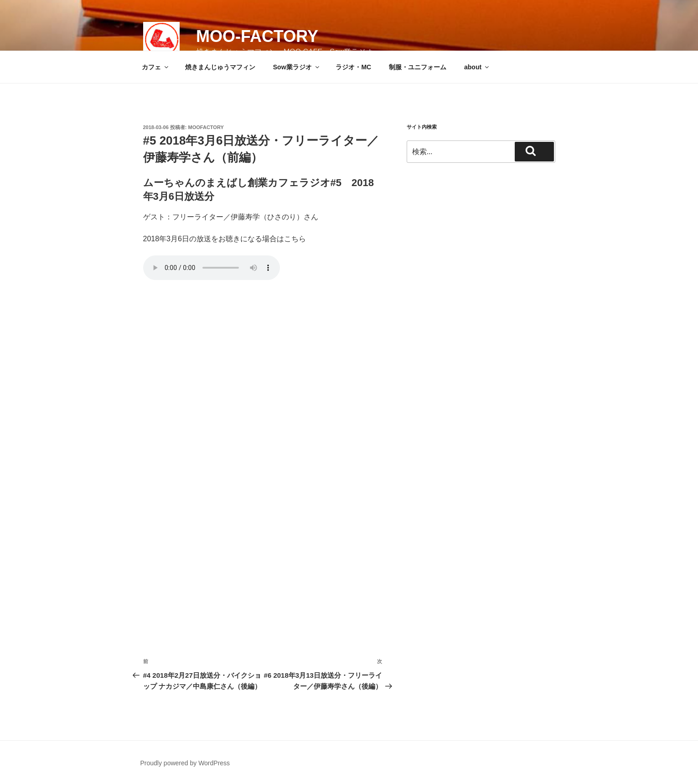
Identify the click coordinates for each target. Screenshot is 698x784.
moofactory (206, 127)
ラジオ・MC (353, 67)
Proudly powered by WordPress (185, 763)
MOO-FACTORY (257, 36)
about (477, 67)
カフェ (156, 67)
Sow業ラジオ (297, 67)
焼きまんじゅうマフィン (220, 67)
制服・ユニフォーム (418, 67)
